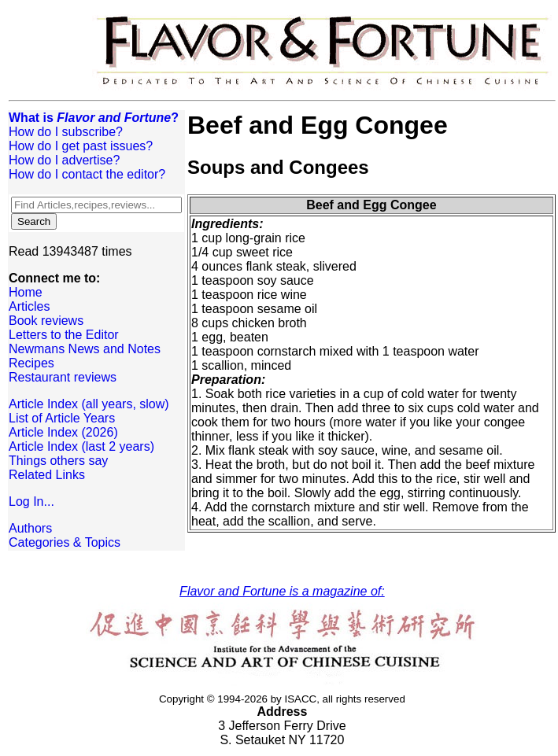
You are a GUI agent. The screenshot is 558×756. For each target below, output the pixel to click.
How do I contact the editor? (87, 174)
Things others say (58, 461)
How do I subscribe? (66, 132)
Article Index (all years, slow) (89, 404)
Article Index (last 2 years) (81, 446)
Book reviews (46, 321)
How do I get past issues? (81, 146)
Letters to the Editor (64, 335)
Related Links (47, 475)
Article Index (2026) (63, 432)
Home (26, 292)
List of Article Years (62, 418)
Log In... (31, 502)
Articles (29, 306)
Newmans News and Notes (85, 349)
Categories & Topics (65, 542)
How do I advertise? (64, 160)
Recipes (31, 363)
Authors (30, 528)
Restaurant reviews (63, 377)
